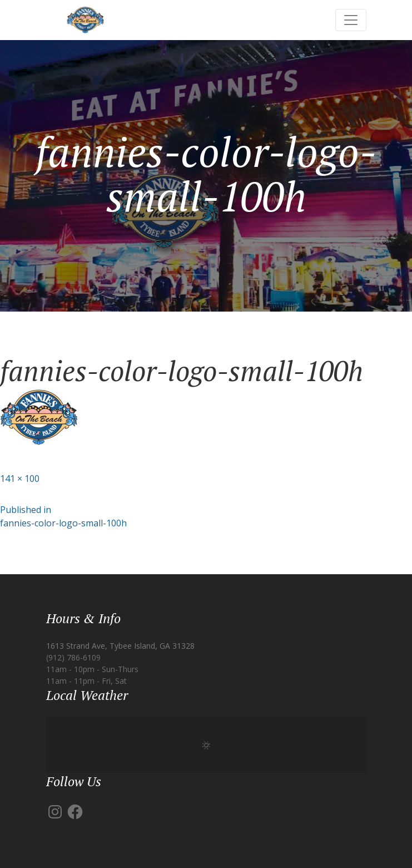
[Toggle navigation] (351, 20)
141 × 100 (20, 479)
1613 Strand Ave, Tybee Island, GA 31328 (120, 646)
